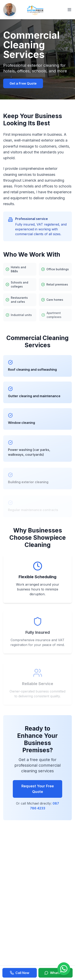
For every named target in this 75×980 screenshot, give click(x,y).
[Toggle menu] (69, 10)
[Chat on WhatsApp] (64, 969)
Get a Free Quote (23, 83)
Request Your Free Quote (38, 789)
